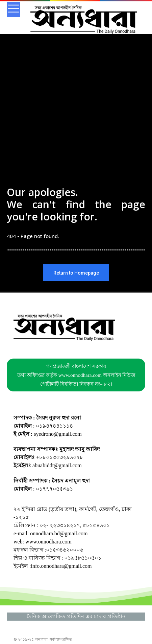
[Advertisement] (76, 124)
